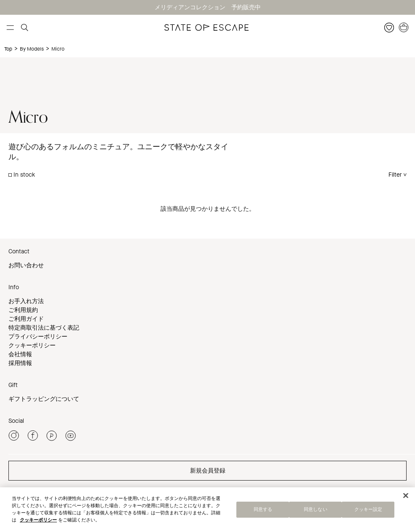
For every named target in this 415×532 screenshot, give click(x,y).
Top (8, 49)
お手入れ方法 (26, 301)
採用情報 (20, 363)
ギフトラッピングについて (44, 399)
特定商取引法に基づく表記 (44, 328)
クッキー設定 (368, 511)
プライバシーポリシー (38, 337)
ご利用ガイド (26, 319)
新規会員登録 (208, 471)
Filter (395, 175)
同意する (263, 511)
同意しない (316, 511)
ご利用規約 (23, 310)
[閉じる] (406, 497)
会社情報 (20, 354)
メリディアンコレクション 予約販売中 (208, 7)
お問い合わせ (26, 265)
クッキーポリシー (32, 345)
